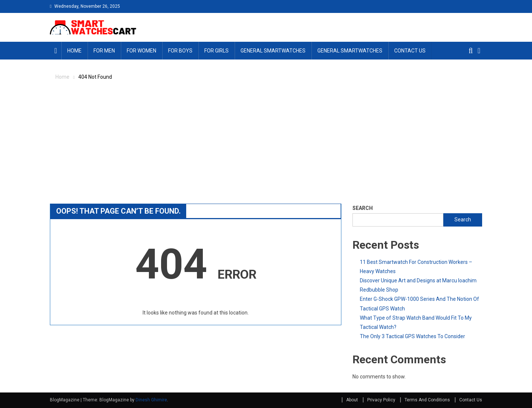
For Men (104, 51)
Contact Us (410, 51)
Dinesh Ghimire (151, 400)
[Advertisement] (266, 146)
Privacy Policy (381, 400)
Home (74, 51)
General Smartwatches (273, 51)
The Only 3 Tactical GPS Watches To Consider (412, 336)
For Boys (180, 51)
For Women (141, 51)
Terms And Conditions (427, 400)
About (352, 400)
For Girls (216, 51)
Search (363, 208)
